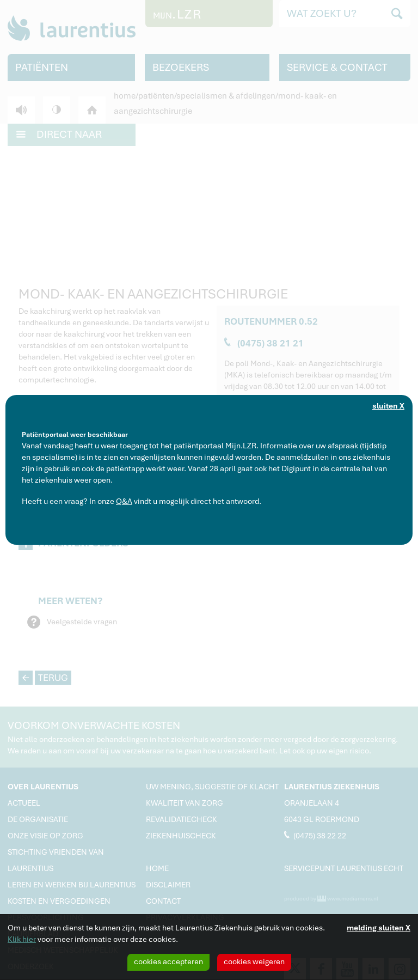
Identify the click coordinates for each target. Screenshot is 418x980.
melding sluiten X (379, 928)
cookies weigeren (254, 961)
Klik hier (22, 939)
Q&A (124, 501)
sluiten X (388, 406)
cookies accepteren (168, 961)
